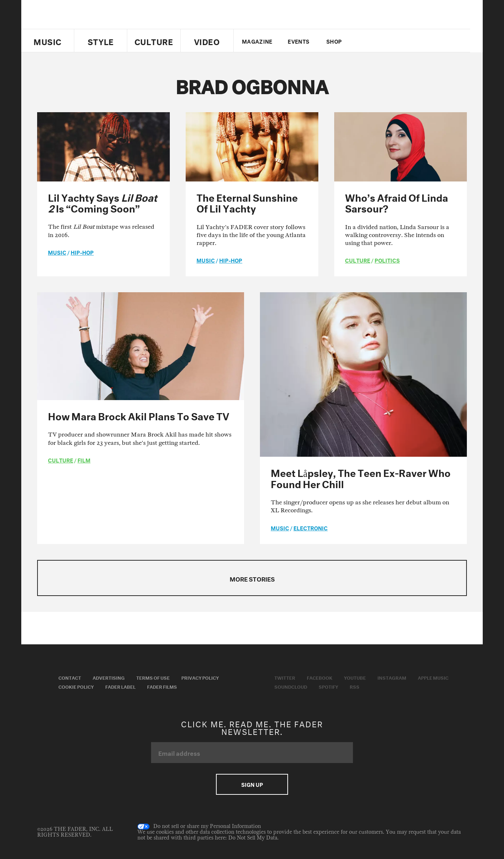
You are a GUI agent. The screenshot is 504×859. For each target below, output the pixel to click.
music (57, 252)
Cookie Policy (76, 686)
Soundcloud (291, 686)
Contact (70, 677)
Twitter (369, 41)
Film (84, 460)
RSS (355, 686)
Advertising (109, 677)
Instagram (392, 677)
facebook (381, 41)
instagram (406, 41)
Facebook (320, 677)
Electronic (311, 527)
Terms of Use (153, 677)
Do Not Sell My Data (253, 838)
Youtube (355, 677)
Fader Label (120, 686)
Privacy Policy (200, 677)
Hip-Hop (82, 252)
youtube (394, 41)
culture (358, 260)
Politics (387, 260)
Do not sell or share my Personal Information (199, 827)
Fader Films (162, 686)
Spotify (328, 686)
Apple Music (433, 677)
